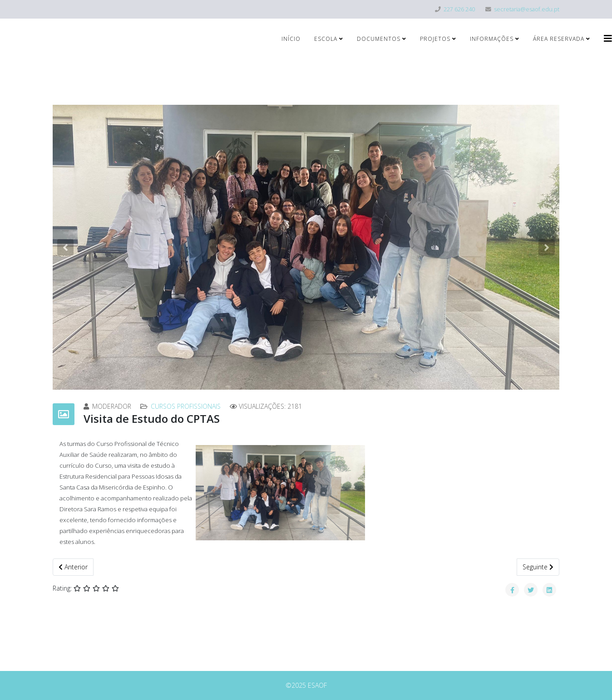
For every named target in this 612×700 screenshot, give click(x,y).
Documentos (379, 39)
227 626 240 (459, 9)
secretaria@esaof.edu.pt (527, 9)
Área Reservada (559, 39)
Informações (492, 39)
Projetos (435, 39)
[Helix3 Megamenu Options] (608, 38)
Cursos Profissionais (186, 406)
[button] (65, 247)
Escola (326, 39)
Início (291, 39)
